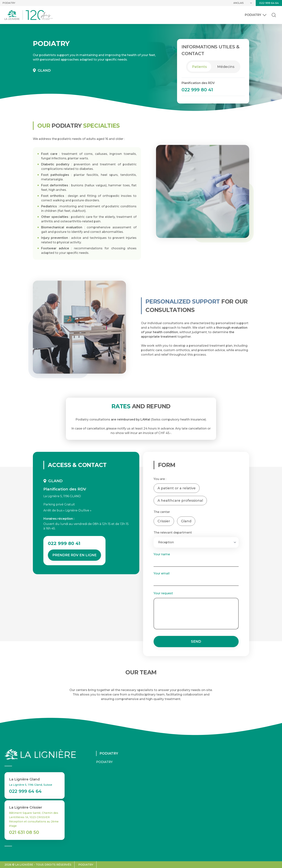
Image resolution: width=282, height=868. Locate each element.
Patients (199, 67)
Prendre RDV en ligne (74, 555)
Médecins (226, 67)
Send (196, 642)
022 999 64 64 (269, 3)
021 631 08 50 (24, 832)
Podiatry (9, 3)
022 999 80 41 (197, 90)
